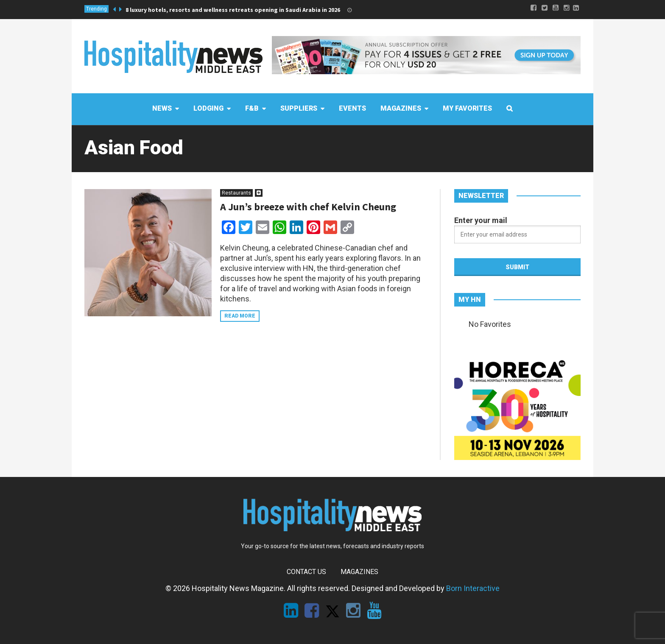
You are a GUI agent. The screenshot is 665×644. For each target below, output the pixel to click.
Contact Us (306, 572)
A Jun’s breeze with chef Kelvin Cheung (308, 207)
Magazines (359, 572)
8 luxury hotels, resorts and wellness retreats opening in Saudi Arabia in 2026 (233, 10)
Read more (240, 316)
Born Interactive (473, 588)
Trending (96, 9)
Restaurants (236, 193)
